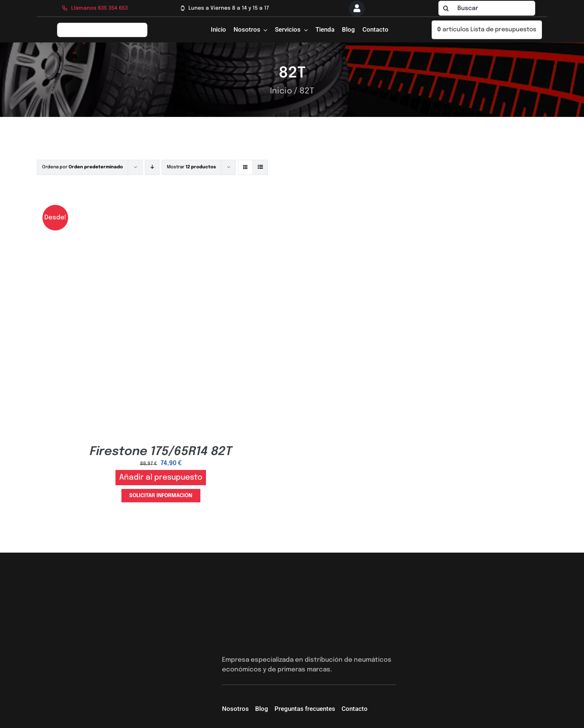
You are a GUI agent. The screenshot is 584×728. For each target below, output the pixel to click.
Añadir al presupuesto (161, 478)
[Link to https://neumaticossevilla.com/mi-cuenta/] (357, 9)
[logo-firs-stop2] (102, 25)
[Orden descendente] (152, 167)
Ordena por (82, 167)
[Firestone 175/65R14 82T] (161, 202)
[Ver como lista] (260, 167)
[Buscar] (487, 8)
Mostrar (191, 167)
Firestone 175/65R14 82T (161, 452)
